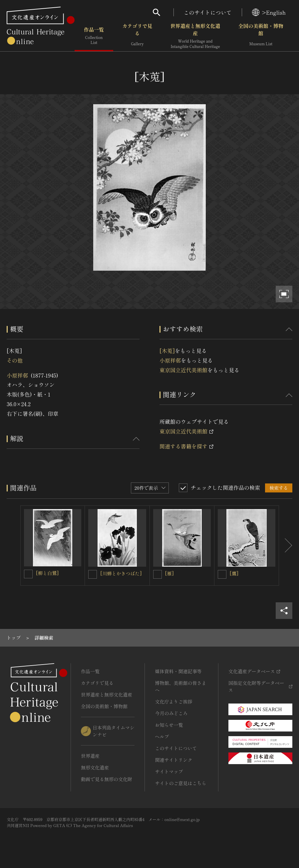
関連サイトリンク (173, 760)
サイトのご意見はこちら (180, 783)
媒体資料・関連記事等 (178, 671)
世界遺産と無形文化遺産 (195, 36)
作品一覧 (94, 36)
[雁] (169, 573)
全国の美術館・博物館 (261, 36)
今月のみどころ (171, 713)
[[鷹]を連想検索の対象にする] (222, 574)
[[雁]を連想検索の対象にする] (157, 574)
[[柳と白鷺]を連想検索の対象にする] (28, 574)
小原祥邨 (17, 375)
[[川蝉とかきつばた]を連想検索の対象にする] (93, 574)
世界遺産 (90, 756)
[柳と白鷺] (47, 573)
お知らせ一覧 (169, 725)
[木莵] (167, 351)
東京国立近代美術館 (183, 370)
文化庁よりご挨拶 (173, 702)
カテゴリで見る (137, 36)
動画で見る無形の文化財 (107, 779)
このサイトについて (208, 12)
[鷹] (234, 573)
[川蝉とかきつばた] (121, 573)
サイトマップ (169, 771)
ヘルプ (162, 736)
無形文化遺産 (95, 767)
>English (269, 12)
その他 (15, 360)
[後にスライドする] (286, 546)
